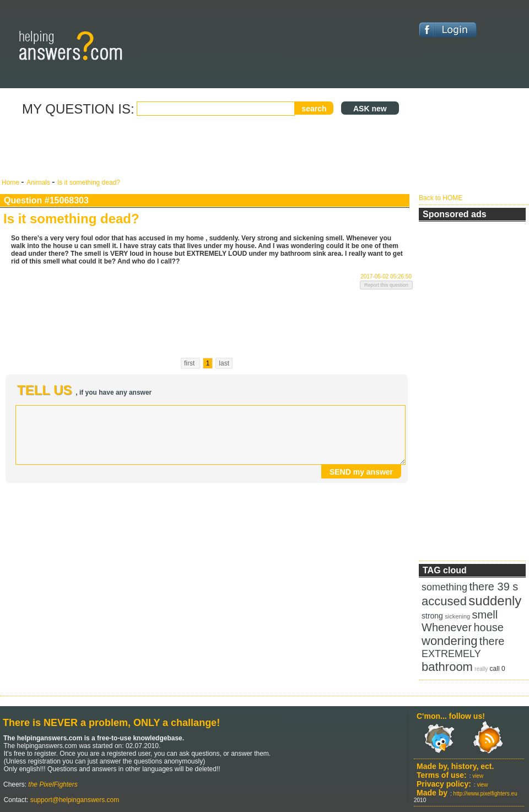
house (489, 627)
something (444, 587)
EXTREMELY (451, 654)
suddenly (495, 601)
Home (11, 182)
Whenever (447, 627)
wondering (450, 641)
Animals (39, 182)
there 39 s (493, 587)
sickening (457, 616)
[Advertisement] (207, 148)
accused (444, 601)
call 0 (498, 669)
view (478, 776)
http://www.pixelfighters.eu (485, 794)
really (481, 669)
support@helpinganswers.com (74, 800)
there (492, 641)
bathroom (447, 667)
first (190, 363)
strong (432, 616)
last (224, 363)
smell (485, 615)
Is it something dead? (89, 182)
